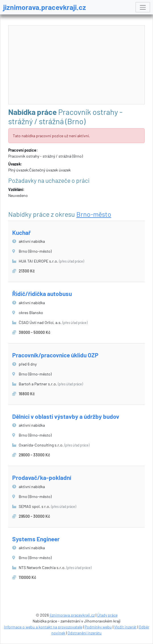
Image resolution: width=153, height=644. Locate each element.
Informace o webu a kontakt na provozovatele (43, 627)
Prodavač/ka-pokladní (42, 477)
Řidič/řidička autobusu (42, 294)
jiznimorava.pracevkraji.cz (45, 7)
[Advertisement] (77, 65)
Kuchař (21, 232)
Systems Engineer (36, 539)
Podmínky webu (98, 627)
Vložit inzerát (125, 627)
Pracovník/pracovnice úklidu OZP (55, 355)
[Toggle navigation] (143, 7)
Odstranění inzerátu (85, 633)
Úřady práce (107, 615)
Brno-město (94, 214)
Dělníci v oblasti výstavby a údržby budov (66, 416)
